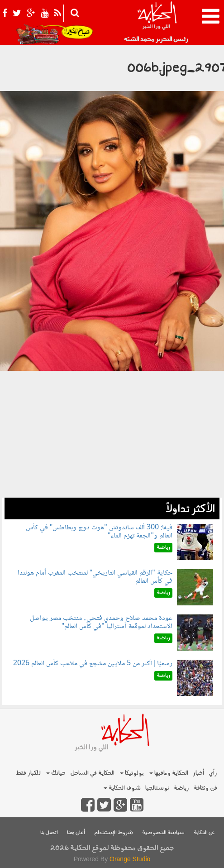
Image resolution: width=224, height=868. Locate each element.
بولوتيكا (132, 773)
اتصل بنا (49, 833)
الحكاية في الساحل (92, 773)
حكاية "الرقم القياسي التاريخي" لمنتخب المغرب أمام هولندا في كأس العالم (95, 577)
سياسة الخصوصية (163, 833)
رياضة (181, 788)
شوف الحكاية (122, 788)
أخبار (198, 773)
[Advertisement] (112, 434)
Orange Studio (130, 859)
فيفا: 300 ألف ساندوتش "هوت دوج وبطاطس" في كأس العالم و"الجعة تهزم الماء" (99, 532)
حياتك (56, 773)
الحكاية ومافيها (169, 773)
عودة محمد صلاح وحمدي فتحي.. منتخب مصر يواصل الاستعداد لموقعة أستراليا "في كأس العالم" (101, 622)
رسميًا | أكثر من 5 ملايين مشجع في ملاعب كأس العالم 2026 (93, 664)
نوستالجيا (157, 788)
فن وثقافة (205, 788)
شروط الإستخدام (114, 833)
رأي (213, 773)
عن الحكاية (204, 833)
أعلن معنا (76, 833)
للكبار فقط (28, 773)
